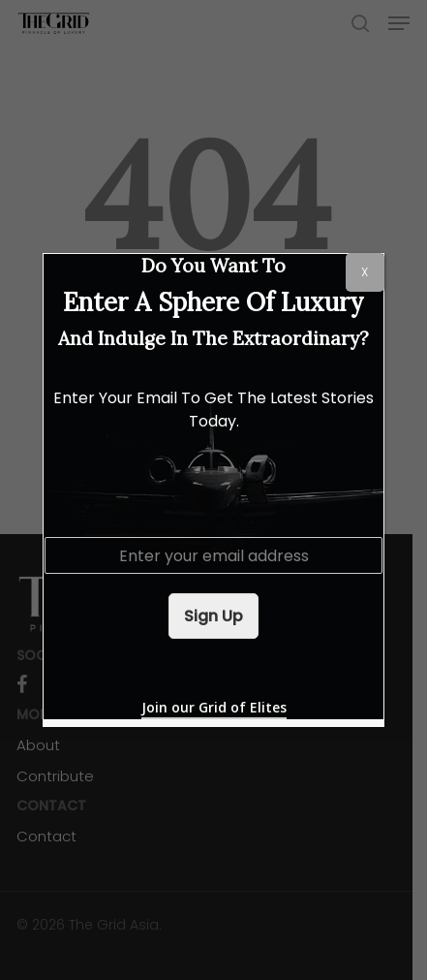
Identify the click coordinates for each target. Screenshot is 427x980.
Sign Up (213, 616)
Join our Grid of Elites (213, 707)
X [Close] (365, 272)
